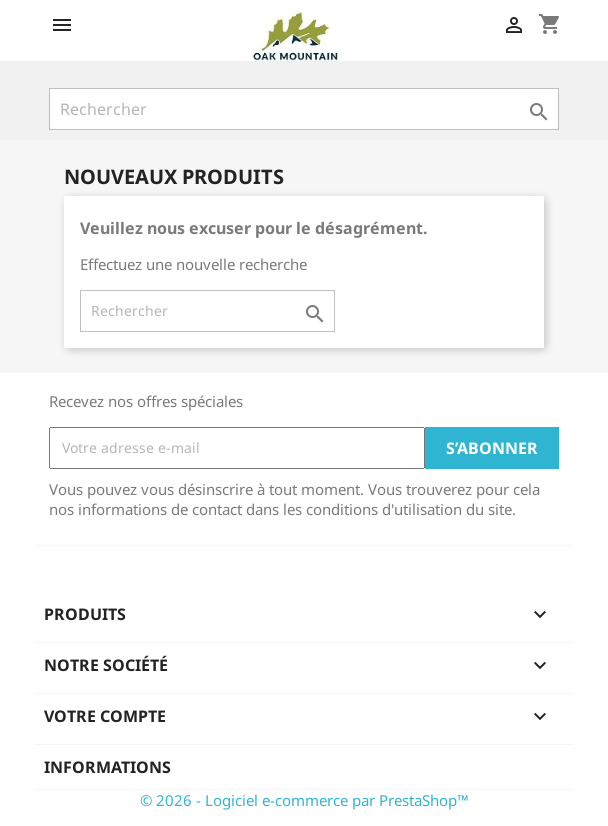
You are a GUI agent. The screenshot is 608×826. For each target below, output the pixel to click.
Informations (107, 767)
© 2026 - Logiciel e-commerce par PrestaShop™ (304, 800)
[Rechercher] (304, 109)
